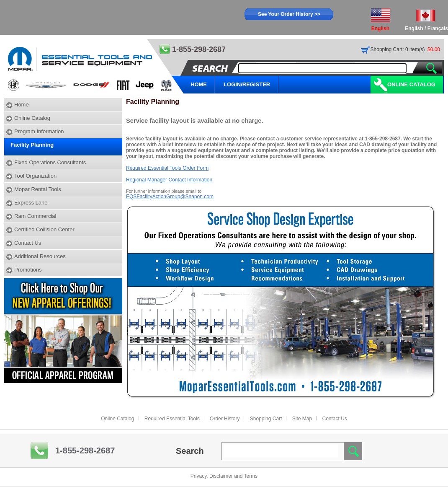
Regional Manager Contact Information (169, 180)
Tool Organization (35, 176)
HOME (199, 84)
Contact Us (28, 243)
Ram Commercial (35, 216)
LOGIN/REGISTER (247, 84)
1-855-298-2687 (85, 450)
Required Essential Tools (172, 419)
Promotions (28, 270)
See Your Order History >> (289, 14)
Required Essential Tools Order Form (167, 168)
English (414, 28)
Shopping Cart (266, 419)
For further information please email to (164, 191)
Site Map (302, 419)
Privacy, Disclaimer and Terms (224, 476)
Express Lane (31, 203)
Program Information (39, 131)
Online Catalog (411, 84)
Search (190, 451)
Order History (225, 419)
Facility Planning (32, 145)
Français (438, 28)
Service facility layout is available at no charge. (194, 121)
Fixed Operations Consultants (50, 162)
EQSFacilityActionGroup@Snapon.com (170, 197)
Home (22, 105)
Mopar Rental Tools (38, 189)
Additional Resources (40, 256)
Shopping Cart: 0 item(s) (398, 49)
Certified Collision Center (44, 229)
